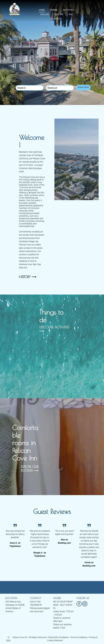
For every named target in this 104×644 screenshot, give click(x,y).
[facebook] (79, 604)
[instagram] (85, 604)
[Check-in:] (30, 88)
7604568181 (36, 605)
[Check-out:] (60, 88)
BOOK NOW (83, 87)
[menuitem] (42, 10)
